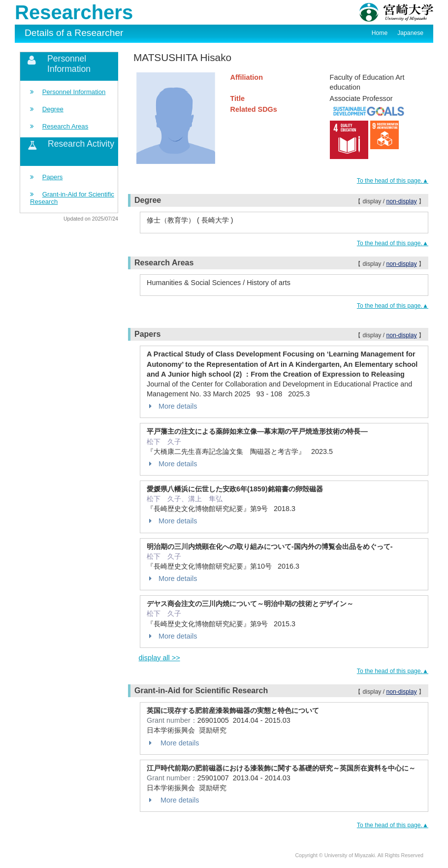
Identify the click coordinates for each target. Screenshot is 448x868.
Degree (53, 109)
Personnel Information (74, 92)
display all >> (160, 658)
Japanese (410, 33)
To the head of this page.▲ (393, 181)
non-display (401, 201)
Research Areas (65, 126)
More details (172, 406)
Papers (53, 177)
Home (380, 33)
